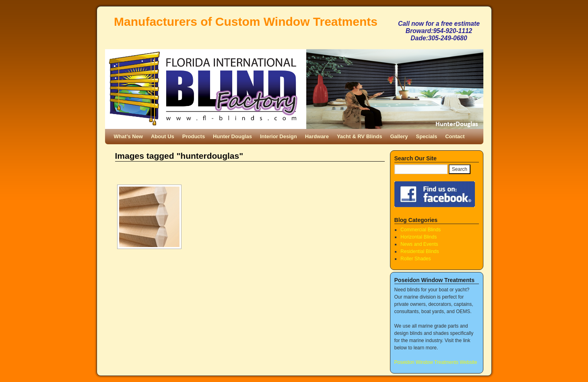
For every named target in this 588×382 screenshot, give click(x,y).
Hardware (317, 136)
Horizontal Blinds (419, 237)
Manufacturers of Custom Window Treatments (246, 22)
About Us (163, 136)
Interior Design (279, 136)
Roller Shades (416, 259)
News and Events (419, 244)
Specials (426, 136)
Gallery (399, 136)
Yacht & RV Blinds (359, 136)
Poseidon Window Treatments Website (436, 362)
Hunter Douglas (232, 136)
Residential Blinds (420, 251)
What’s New (128, 136)
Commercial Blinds (421, 230)
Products (194, 136)
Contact (455, 136)
